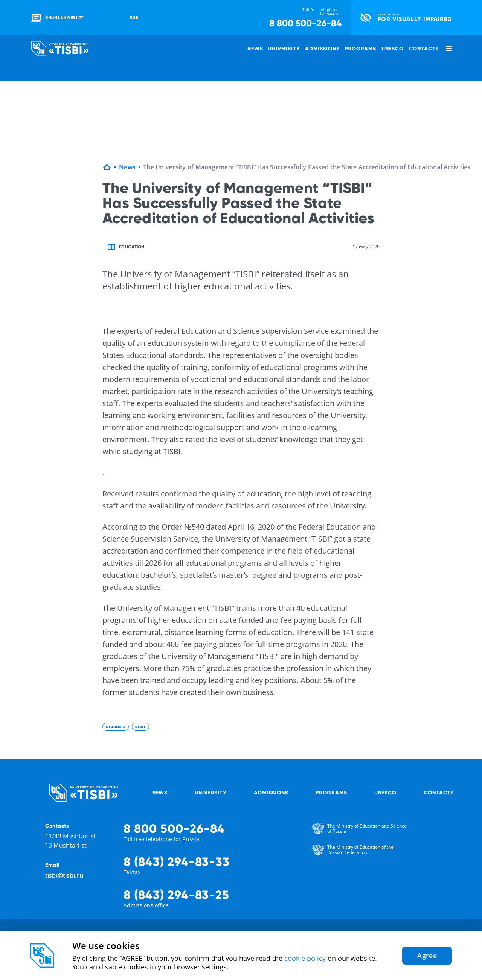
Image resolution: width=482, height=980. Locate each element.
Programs (360, 49)
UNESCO (393, 49)
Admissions (322, 49)
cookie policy (305, 958)
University (284, 49)
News (255, 49)
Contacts (424, 49)
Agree (427, 956)
